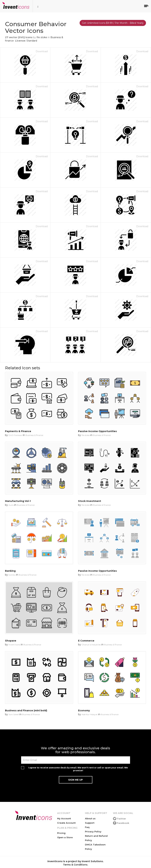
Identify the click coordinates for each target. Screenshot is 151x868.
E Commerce (86, 641)
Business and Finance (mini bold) (26, 710)
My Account (64, 818)
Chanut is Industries (91, 645)
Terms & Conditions (75, 865)
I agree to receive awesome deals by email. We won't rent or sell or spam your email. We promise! (78, 769)
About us (90, 818)
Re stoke (42, 37)
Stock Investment (90, 501)
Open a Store (65, 837)
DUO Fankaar (15, 435)
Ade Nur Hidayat (90, 714)
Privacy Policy (93, 832)
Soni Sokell (14, 714)
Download (42, 51)
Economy (84, 710)
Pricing (61, 833)
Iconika (12, 575)
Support (90, 823)
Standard (32, 41)
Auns (11, 505)
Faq (87, 827)
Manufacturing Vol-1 (18, 501)
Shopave (11, 641)
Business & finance (34, 435)
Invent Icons (14, 645)
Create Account (66, 823)
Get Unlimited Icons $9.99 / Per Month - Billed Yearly (113, 23)
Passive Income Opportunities (97, 431)
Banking (10, 571)
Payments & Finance (18, 431)
